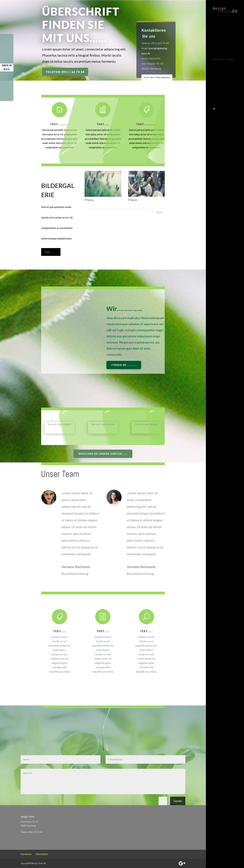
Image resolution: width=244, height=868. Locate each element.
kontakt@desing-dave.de (155, 50)
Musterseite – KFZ (221, 27)
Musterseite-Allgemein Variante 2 (223, 75)
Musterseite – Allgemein (224, 68)
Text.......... (51, 252)
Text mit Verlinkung (162, 78)
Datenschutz (42, 854)
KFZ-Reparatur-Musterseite (220, 34)
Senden (178, 801)
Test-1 (216, 81)
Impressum (26, 854)
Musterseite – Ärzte (222, 54)
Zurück (216, 93)
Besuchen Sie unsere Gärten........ (103, 454)
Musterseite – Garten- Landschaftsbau (223, 42)
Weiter (160, 212)
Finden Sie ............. (124, 365)
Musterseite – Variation (224, 49)
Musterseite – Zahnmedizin (219, 61)
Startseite (217, 22)
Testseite (217, 87)
